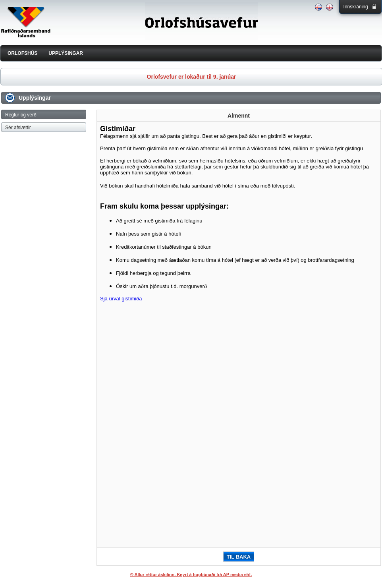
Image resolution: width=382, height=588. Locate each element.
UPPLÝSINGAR (66, 53)
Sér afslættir (18, 128)
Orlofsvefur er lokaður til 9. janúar (192, 77)
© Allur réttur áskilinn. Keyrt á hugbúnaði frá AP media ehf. (191, 574)
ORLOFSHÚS (22, 53)
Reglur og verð (21, 115)
